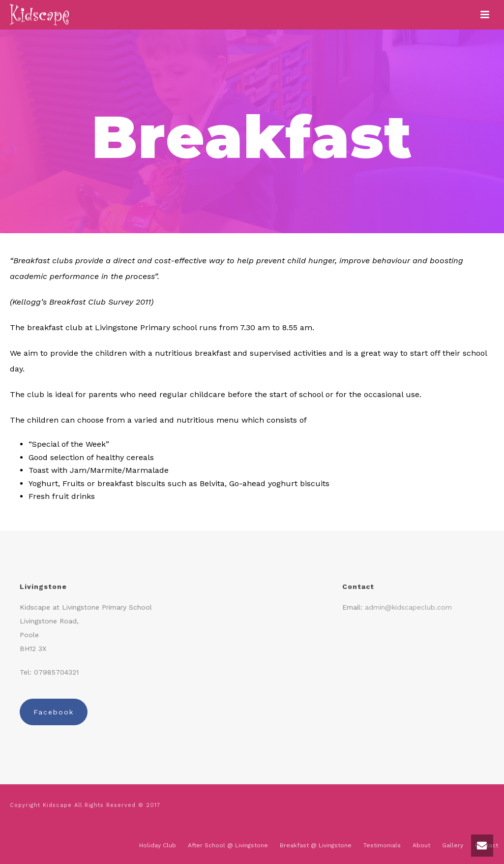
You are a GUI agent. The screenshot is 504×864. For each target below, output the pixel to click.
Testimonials (382, 845)
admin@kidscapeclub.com (408, 607)
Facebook (54, 712)
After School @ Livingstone (228, 845)
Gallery (453, 845)
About (421, 845)
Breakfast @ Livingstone (316, 845)
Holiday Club (158, 845)
